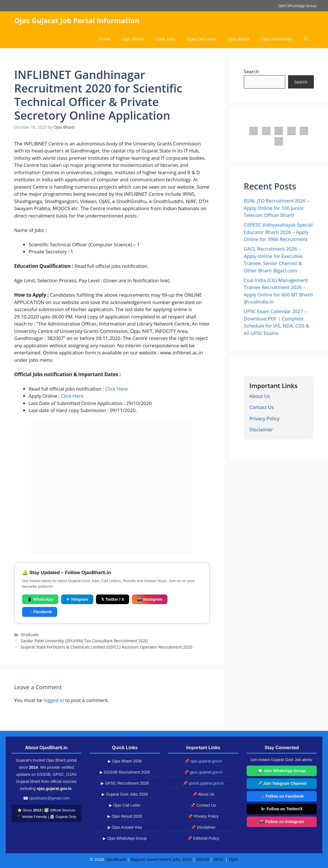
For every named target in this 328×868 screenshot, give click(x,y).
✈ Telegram (77, 599)
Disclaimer (261, 429)
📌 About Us (203, 794)
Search (252, 71)
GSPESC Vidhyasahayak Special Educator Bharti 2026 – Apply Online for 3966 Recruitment (278, 232)
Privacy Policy (265, 418)
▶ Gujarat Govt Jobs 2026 (125, 794)
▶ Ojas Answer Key (125, 827)
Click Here (116, 389)
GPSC (219, 859)
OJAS (234, 859)
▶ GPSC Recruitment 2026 (125, 783)
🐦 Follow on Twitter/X (282, 809)
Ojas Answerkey (277, 39)
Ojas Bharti (133, 39)
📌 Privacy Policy (203, 816)
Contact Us (262, 407)
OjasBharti (116, 859)
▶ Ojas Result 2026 (125, 816)
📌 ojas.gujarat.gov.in (203, 761)
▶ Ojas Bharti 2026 (125, 761)
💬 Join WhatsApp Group (282, 771)
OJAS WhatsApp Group (297, 6)
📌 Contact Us (203, 805)
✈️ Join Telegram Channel (282, 783)
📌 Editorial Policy (203, 838)
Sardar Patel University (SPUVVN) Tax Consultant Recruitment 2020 (84, 641)
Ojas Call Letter (202, 39)
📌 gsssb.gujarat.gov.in (203, 783)
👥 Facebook (40, 612)
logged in (54, 700)
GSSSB (203, 859)
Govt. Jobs (165, 39)
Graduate (30, 635)
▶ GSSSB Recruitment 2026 (125, 772)
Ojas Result (239, 39)
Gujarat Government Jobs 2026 (161, 859)
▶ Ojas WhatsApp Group (125, 838)
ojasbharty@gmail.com (49, 798)
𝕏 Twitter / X (113, 599)
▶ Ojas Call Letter (125, 805)
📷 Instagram (150, 599)
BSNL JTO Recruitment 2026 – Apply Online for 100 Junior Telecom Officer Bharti (277, 208)
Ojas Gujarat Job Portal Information (77, 20)
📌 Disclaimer (203, 827)
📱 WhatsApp (40, 599)
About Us (260, 396)
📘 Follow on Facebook (282, 796)
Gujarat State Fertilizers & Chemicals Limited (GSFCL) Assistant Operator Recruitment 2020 (107, 647)
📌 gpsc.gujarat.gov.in (203, 772)
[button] (306, 39)
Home (105, 39)
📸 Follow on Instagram (282, 822)
